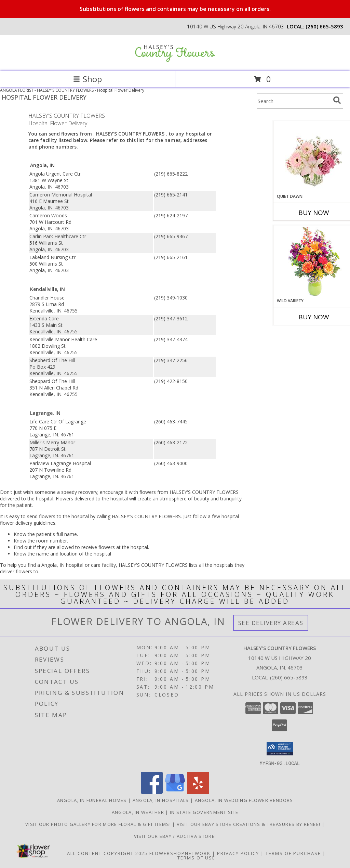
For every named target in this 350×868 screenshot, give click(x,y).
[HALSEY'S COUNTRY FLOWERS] (175, 61)
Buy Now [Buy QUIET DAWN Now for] (314, 213)
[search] (337, 100)
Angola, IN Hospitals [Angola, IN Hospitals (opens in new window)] (161, 800)
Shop (87, 79)
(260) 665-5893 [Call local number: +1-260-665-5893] (324, 26)
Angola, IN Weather (138, 812)
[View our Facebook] (152, 792)
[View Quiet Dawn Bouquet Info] (314, 157)
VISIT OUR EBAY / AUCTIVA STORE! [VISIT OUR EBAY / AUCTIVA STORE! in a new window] (175, 836)
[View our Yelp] (198, 792)
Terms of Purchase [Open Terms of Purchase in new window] (293, 853)
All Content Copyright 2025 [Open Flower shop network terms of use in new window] (107, 853)
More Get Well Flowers (304, 116)
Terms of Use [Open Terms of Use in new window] (196, 857)
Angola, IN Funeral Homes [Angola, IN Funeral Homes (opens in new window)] (92, 800)
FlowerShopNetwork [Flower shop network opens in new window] (180, 853)
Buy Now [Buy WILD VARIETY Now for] (314, 317)
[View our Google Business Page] (175, 792)
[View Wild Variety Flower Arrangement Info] (314, 262)
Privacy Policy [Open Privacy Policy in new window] (238, 853)
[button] (280, 749)
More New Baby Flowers (304, 336)
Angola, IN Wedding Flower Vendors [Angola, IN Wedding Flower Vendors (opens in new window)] (244, 800)
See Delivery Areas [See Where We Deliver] (271, 623)
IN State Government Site (204, 812)
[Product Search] (294, 101)
